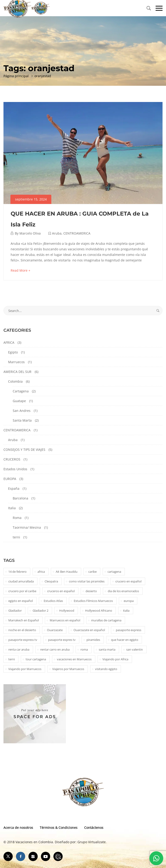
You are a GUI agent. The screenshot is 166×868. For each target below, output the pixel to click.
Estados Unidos (15, 469)
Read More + (20, 270)
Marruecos (16, 362)
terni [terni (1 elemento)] (12, 659)
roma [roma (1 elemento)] (84, 649)
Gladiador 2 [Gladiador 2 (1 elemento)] (40, 610)
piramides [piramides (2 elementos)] (93, 640)
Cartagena (21, 391)
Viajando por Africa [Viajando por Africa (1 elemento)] (115, 659)
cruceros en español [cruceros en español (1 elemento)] (61, 591)
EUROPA (10, 479)
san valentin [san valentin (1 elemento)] (135, 649)
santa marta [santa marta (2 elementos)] (107, 649)
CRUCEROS (12, 459)
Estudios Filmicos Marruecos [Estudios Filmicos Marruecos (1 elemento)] (93, 601)
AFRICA (9, 342)
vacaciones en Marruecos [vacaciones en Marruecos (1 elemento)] (74, 659)
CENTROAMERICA (77, 233)
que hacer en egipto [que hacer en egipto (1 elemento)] (125, 640)
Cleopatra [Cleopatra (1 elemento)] (51, 581)
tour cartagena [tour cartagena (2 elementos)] (36, 659)
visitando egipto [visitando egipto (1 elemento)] (106, 669)
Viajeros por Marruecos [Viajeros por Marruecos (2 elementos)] (68, 669)
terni (16, 537)
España (14, 488)
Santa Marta (22, 420)
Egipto (13, 352)
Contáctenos (94, 828)
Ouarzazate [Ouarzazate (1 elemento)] (55, 630)
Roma (17, 518)
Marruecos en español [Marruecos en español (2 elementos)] (65, 620)
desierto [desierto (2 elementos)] (91, 591)
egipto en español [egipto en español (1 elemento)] (21, 601)
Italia (12, 508)
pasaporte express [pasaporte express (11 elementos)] (129, 630)
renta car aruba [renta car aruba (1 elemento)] (19, 649)
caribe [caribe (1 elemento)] (92, 572)
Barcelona (20, 498)
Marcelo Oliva (30, 233)
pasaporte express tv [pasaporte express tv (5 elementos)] (23, 640)
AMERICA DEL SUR (17, 372)
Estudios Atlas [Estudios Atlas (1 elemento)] (53, 601)
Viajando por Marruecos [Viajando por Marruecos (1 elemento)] (25, 669)
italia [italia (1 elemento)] (126, 610)
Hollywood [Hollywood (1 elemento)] (67, 610)
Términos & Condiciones (59, 828)
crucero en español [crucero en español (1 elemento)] (128, 581)
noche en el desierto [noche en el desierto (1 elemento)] (22, 630)
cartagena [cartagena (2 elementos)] (114, 572)
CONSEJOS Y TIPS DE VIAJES (24, 450)
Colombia (15, 381)
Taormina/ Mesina (27, 527)
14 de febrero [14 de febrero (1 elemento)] (17, 572)
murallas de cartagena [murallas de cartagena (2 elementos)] (106, 620)
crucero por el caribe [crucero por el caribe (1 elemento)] (22, 591)
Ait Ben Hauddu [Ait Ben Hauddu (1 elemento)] (67, 572)
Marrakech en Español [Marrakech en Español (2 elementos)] (24, 620)
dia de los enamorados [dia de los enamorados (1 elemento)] (123, 591)
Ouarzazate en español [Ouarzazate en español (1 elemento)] (89, 630)
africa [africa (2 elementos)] (41, 572)
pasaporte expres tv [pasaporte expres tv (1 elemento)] (62, 640)
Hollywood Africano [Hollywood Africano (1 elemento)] (99, 610)
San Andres (22, 411)
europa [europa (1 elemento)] (129, 601)
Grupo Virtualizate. (92, 842)
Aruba (57, 233)
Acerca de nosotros (18, 828)
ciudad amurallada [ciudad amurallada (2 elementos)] (21, 581)
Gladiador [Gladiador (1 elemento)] (15, 610)
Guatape (19, 401)
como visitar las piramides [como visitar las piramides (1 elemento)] (87, 581)
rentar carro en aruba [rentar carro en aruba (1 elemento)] (55, 649)
